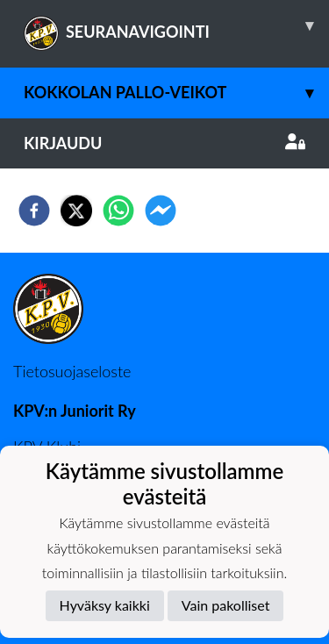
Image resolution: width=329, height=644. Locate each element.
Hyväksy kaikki (105, 605)
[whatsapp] (118, 211)
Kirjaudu (164, 143)
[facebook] (34, 211)
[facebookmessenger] (161, 211)
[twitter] (76, 211)
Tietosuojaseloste (72, 371)
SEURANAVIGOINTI (176, 25)
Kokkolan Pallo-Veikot (176, 93)
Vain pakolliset (226, 605)
